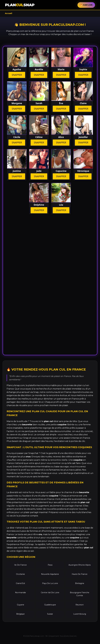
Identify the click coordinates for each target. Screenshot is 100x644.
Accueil (9, 13)
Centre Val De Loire (50, 593)
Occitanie (20, 574)
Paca (50, 565)
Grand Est (20, 583)
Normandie (21, 593)
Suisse (50, 614)
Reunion (80, 605)
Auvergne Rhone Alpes (80, 565)
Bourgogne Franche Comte (80, 594)
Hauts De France (80, 574)
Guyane (21, 605)
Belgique (20, 614)
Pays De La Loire (50, 583)
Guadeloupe (50, 605)
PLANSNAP (20, 5)
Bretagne (80, 583)
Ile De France (20, 565)
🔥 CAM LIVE (86, 5)
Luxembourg (80, 614)
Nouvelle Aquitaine (50, 574)
